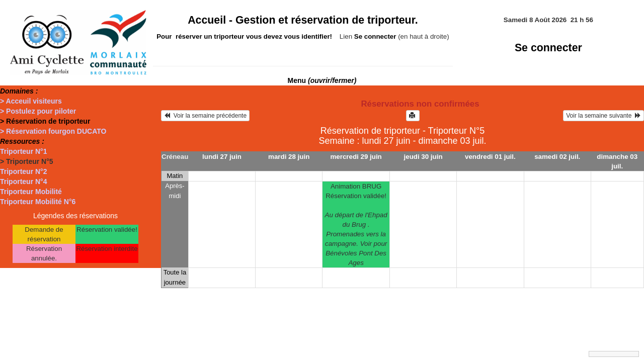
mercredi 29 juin (356, 157)
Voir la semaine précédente (205, 116)
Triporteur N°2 (24, 171)
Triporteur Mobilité (31, 192)
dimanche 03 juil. (617, 161)
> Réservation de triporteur (45, 121)
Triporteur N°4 (24, 182)
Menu (322, 80)
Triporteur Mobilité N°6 (38, 202)
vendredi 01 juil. (490, 157)
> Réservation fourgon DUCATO (53, 131)
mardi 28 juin (289, 157)
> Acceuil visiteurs (31, 101)
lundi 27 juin (222, 157)
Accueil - (303, 20)
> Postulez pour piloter (38, 111)
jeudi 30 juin (423, 157)
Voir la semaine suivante (603, 116)
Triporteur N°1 (24, 151)
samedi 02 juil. (557, 157)
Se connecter (548, 48)
